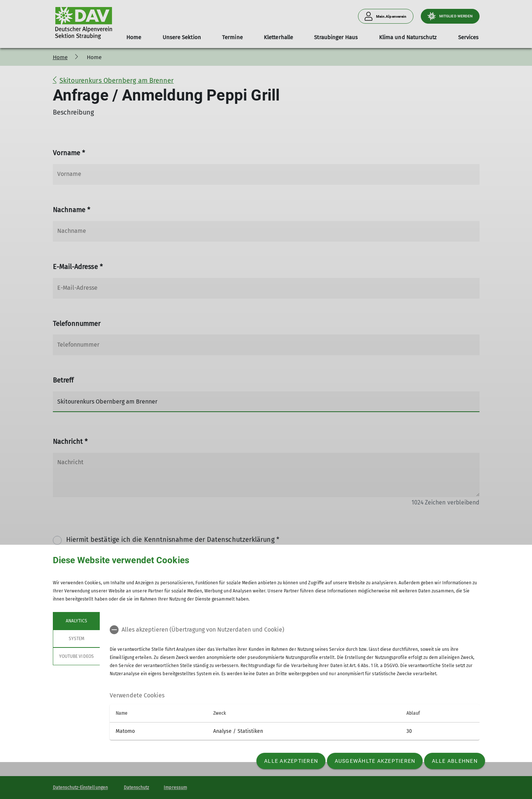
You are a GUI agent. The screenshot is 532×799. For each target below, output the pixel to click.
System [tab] (76, 639)
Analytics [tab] (76, 621)
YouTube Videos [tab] (76, 656)
